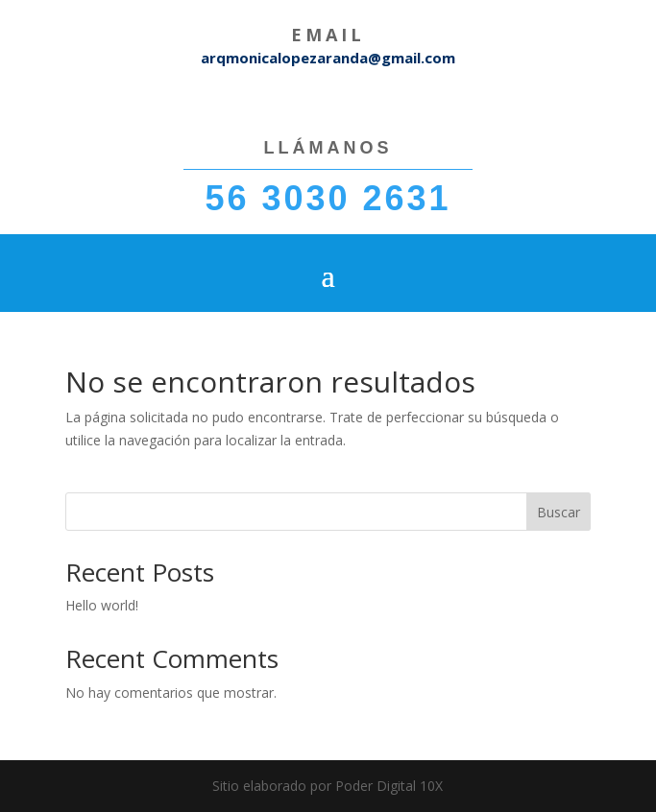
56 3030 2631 (328, 198)
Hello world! (102, 605)
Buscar (559, 512)
